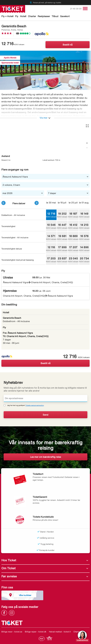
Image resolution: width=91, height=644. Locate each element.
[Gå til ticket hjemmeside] (13, 9)
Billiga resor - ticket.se (12, 632)
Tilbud (55, 16)
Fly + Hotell (7, 16)
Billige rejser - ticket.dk (36, 632)
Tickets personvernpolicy (35, 405)
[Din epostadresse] (45, 398)
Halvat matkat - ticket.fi (60, 632)
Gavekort (65, 16)
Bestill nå (68, 45)
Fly (17, 16)
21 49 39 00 (76, 9)
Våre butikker (25, 595)
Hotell (23, 16)
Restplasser (44, 16)
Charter (32, 16)
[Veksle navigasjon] (85, 9)
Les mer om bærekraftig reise (46, 457)
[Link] (5, 613)
